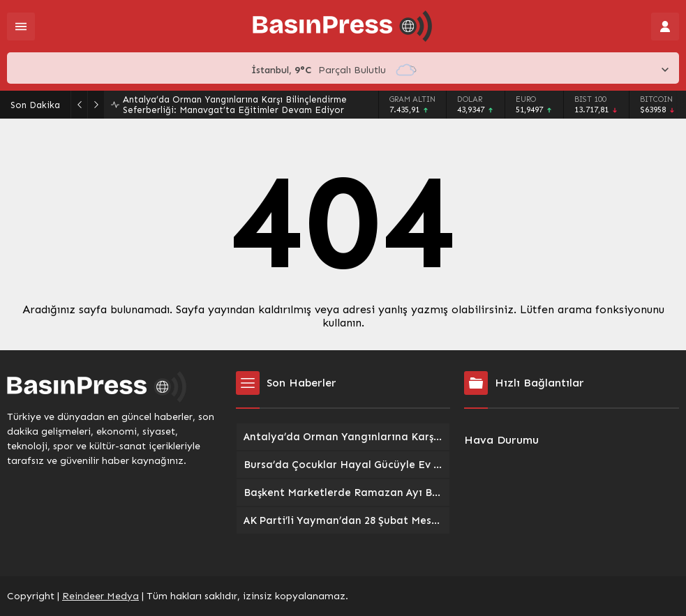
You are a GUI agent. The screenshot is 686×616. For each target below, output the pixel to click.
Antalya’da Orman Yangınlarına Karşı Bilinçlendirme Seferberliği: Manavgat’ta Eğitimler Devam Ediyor (235, 105)
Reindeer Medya (100, 596)
